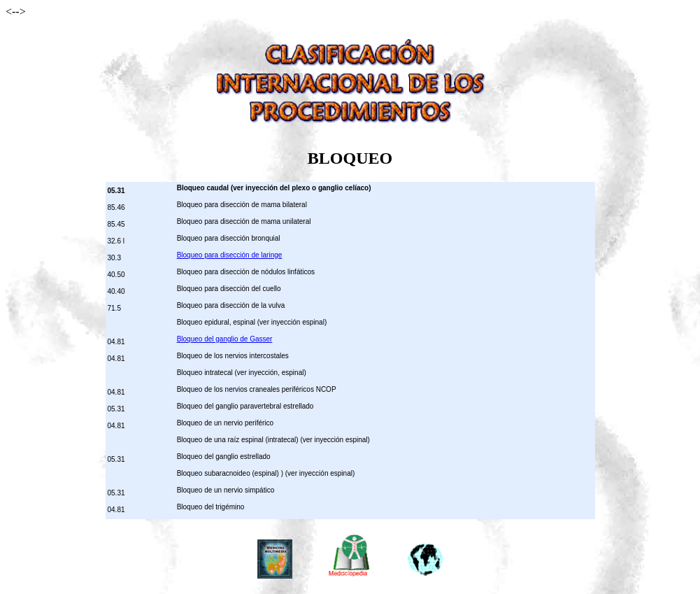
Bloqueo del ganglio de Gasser (225, 339)
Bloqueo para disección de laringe (230, 255)
